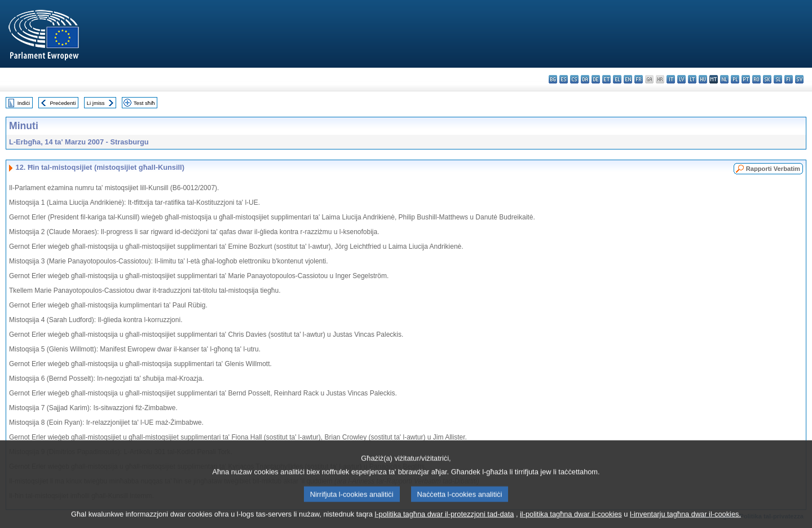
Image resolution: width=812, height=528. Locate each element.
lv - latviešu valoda (681, 79)
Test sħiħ (144, 103)
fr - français (639, 79)
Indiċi (24, 103)
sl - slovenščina (778, 79)
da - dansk (585, 79)
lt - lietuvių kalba (692, 79)
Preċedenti (63, 103)
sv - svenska (799, 79)
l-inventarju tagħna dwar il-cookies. (685, 520)
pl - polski (735, 79)
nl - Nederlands (724, 79)
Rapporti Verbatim (773, 169)
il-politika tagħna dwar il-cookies (571, 520)
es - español (564, 79)
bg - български (553, 79)
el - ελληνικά (617, 79)
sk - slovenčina (767, 79)
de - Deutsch (596, 79)
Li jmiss (96, 103)
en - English (628, 79)
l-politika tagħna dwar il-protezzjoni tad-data (444, 520)
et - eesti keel (606, 79)
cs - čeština (574, 79)
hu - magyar (703, 79)
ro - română (756, 79)
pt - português (746, 79)
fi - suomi (789, 79)
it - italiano (671, 79)
